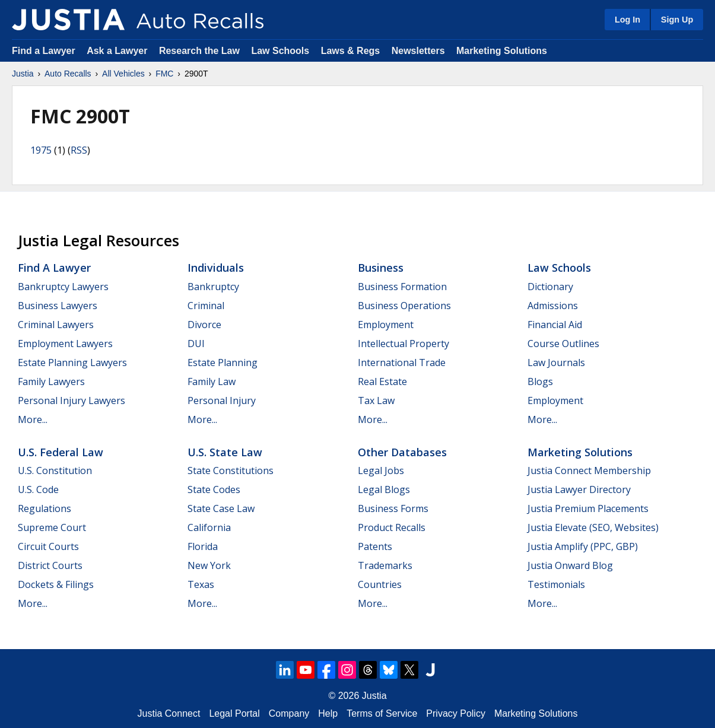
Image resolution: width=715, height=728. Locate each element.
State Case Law (221, 508)
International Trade (402, 363)
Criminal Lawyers (56, 325)
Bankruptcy (213, 287)
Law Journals (556, 363)
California (209, 527)
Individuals (216, 268)
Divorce (204, 325)
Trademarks (385, 565)
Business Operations (404, 306)
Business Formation (402, 287)
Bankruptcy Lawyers (63, 287)
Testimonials (556, 584)
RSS (79, 150)
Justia (23, 74)
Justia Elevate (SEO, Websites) (593, 527)
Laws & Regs (351, 51)
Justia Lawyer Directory (579, 489)
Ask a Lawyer (118, 51)
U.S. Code (38, 489)
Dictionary (550, 287)
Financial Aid (555, 325)
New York (209, 565)
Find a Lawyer (44, 51)
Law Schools (280, 51)
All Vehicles (123, 74)
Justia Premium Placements (588, 508)
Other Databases (402, 452)
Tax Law (376, 400)
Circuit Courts (48, 546)
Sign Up (677, 20)
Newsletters (418, 51)
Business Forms (393, 508)
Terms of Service (382, 713)
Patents (375, 546)
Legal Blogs (384, 489)
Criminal (206, 306)
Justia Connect (169, 713)
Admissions (553, 306)
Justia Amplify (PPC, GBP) (583, 546)
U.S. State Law (225, 452)
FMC (164, 74)
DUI (196, 344)
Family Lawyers (51, 382)
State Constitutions (231, 471)
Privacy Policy (456, 713)
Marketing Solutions (502, 51)
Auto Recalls (68, 74)
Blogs (540, 382)
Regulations (45, 508)
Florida (203, 546)
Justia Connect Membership (589, 471)
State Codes (214, 489)
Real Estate (382, 382)
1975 (41, 150)
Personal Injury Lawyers (71, 400)
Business (381, 268)
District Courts (50, 565)
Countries (380, 584)
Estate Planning (223, 363)
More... (33, 419)
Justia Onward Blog (570, 565)
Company (289, 713)
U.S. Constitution (55, 471)
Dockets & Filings (56, 584)
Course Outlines (563, 344)
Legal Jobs (381, 471)
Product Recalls (392, 527)
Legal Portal (234, 713)
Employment (386, 325)
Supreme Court (52, 527)
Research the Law (199, 51)
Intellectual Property (403, 344)
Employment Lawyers (65, 344)
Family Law (212, 382)
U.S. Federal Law (61, 452)
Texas (201, 584)
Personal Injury (222, 400)
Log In (627, 20)
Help (328, 713)
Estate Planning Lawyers (72, 363)
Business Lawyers (58, 306)
